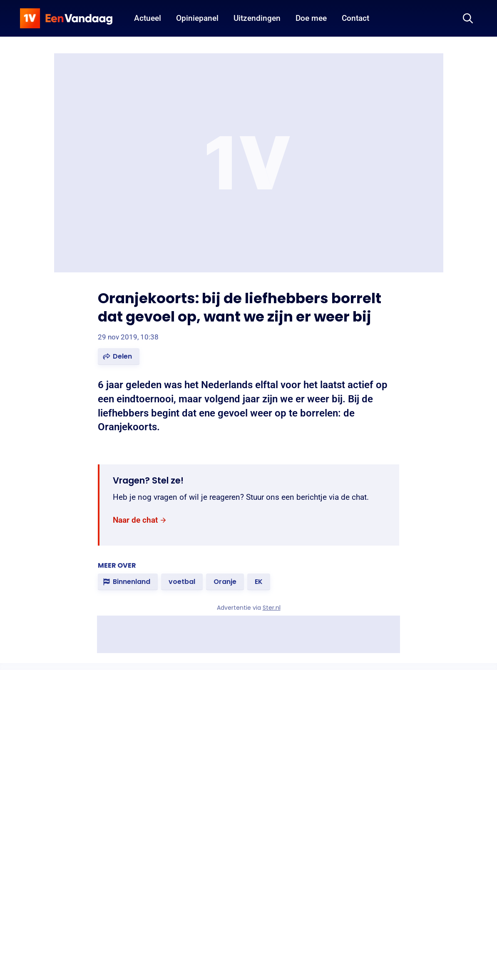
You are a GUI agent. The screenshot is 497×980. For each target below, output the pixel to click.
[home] (66, 18)
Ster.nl (272, 608)
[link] (140, 520)
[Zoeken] (468, 18)
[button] (119, 357)
